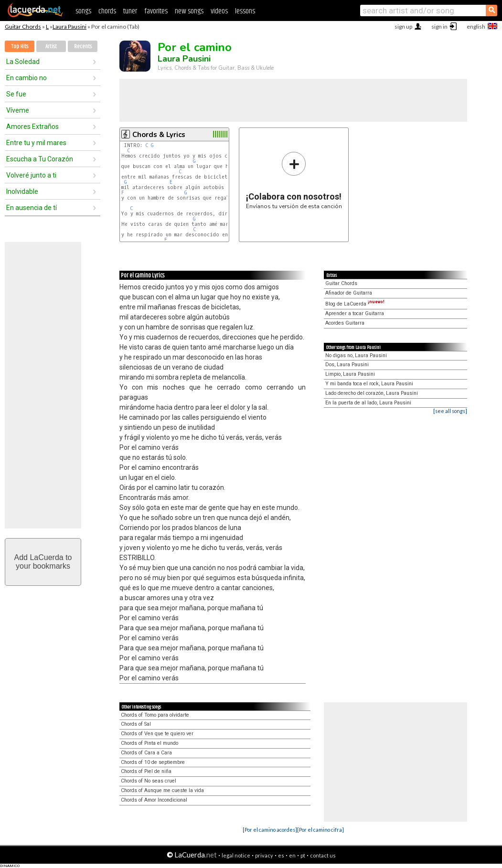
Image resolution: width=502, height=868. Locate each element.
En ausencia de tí (32, 208)
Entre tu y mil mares (36, 143)
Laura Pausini (69, 26)
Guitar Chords (23, 26)
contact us (323, 855)
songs (83, 11)
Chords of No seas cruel (149, 781)
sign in (439, 26)
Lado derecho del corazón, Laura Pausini (372, 393)
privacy (264, 855)
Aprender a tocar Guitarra (355, 313)
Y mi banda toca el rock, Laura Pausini (369, 384)
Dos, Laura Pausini (347, 365)
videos (219, 11)
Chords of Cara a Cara (146, 753)
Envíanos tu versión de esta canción (294, 180)
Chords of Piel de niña (146, 771)
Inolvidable (22, 191)
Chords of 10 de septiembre (153, 762)
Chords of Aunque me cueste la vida (162, 790)
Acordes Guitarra (345, 323)
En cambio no (27, 78)
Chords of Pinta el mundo (150, 743)
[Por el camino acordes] (270, 830)
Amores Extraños (32, 127)
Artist (51, 47)
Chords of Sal (136, 724)
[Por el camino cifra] (320, 830)
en (292, 855)
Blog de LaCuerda (355, 304)
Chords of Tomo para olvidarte (155, 715)
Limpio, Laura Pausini (350, 374)
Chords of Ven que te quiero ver (157, 734)
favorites (156, 11)
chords (107, 11)
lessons (245, 11)
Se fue (16, 94)
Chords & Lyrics (159, 135)
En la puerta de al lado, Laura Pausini (368, 403)
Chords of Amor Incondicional (154, 800)
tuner (130, 11)
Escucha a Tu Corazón (40, 159)
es (281, 855)
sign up (403, 26)
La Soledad (23, 62)
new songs (189, 11)
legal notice (236, 855)
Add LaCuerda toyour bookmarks (43, 562)
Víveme (18, 110)
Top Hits (20, 47)
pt (303, 855)
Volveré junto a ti (31, 175)
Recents (83, 47)
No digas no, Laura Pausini (356, 355)
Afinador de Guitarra (349, 293)
